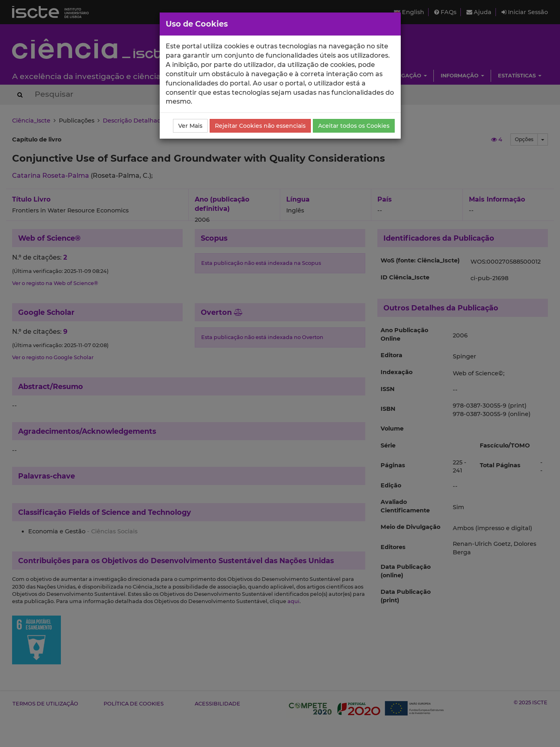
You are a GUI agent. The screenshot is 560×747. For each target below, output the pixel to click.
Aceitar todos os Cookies (354, 126)
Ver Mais (190, 126)
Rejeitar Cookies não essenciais (260, 126)
